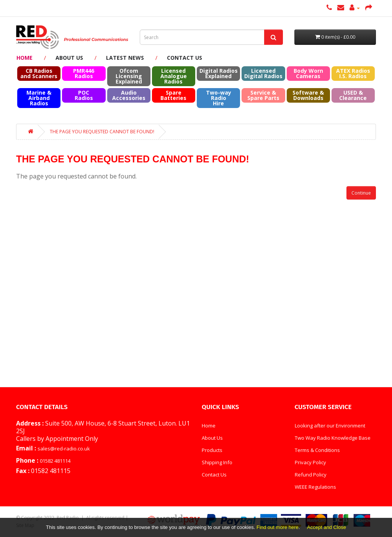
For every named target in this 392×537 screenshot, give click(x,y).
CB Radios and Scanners (39, 73)
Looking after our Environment (330, 426)
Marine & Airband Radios (39, 98)
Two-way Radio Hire (219, 98)
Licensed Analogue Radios (174, 76)
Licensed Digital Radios (263, 73)
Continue (361, 193)
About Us (69, 58)
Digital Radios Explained (219, 73)
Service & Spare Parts (263, 95)
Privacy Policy (310, 462)
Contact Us (185, 58)
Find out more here (278, 527)
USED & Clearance (353, 95)
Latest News (125, 58)
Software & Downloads (308, 95)
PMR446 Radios (84, 73)
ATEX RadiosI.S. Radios (353, 73)
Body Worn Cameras (308, 73)
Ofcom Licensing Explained (129, 76)
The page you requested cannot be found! (102, 132)
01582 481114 (55, 461)
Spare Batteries (173, 95)
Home (24, 58)
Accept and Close (327, 527)
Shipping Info (217, 462)
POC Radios (84, 95)
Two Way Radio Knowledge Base (333, 438)
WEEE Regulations (315, 487)
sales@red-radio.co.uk (64, 449)
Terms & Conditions (317, 450)
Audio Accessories (129, 95)
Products (212, 450)
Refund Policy (311, 475)
